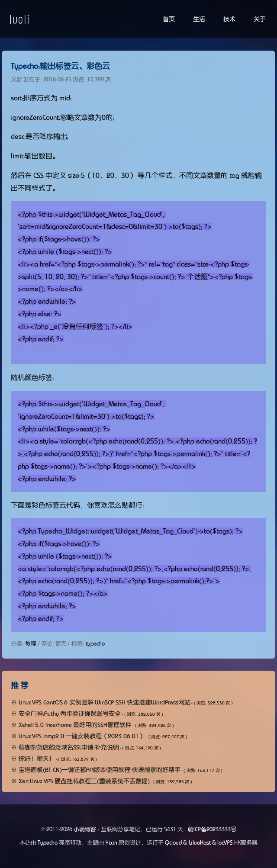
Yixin (111, 843)
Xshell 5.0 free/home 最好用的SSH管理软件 (75, 725)
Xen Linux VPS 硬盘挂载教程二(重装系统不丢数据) (84, 781)
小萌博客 (85, 829)
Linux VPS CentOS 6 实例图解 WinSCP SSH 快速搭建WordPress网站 (105, 702)
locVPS (225, 843)
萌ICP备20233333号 (212, 829)
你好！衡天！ (37, 759)
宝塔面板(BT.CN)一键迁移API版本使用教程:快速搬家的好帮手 (100, 770)
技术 (229, 19)
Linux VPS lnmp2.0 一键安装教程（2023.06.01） (82, 736)
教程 (31, 644)
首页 (169, 19)
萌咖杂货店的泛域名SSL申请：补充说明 (69, 747)
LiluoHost (200, 843)
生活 (199, 19)
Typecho (48, 843)
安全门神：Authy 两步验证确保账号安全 (70, 714)
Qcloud (173, 843)
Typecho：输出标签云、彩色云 (60, 66)
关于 (260, 19)
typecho (95, 644)
